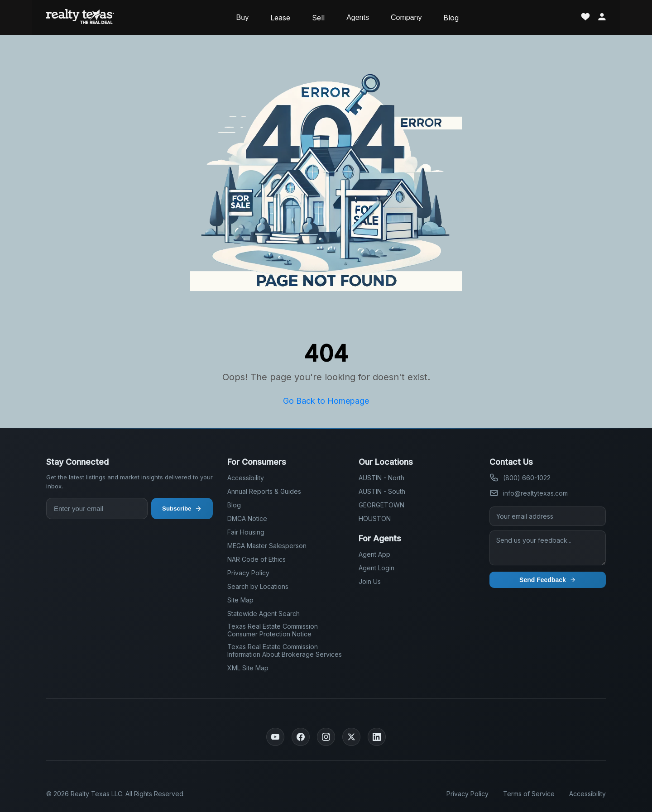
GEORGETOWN (381, 505)
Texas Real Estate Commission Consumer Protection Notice (273, 630)
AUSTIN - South (382, 491)
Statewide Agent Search (264, 614)
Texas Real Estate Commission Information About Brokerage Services (285, 650)
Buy (243, 17)
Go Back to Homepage (326, 401)
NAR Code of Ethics (256, 559)
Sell (318, 18)
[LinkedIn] (377, 737)
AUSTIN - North (381, 478)
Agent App (374, 554)
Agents (358, 17)
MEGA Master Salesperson (267, 546)
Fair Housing (246, 532)
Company (406, 17)
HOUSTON (375, 518)
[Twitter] (351, 737)
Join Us (370, 581)
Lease (280, 18)
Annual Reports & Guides (264, 491)
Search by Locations (258, 586)
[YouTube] (275, 737)
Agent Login (376, 568)
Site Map (240, 600)
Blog (451, 18)
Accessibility (246, 478)
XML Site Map (248, 668)
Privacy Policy (248, 573)
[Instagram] (326, 737)
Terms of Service (529, 794)
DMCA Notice (247, 518)
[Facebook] (301, 737)
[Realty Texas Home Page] (80, 17)
